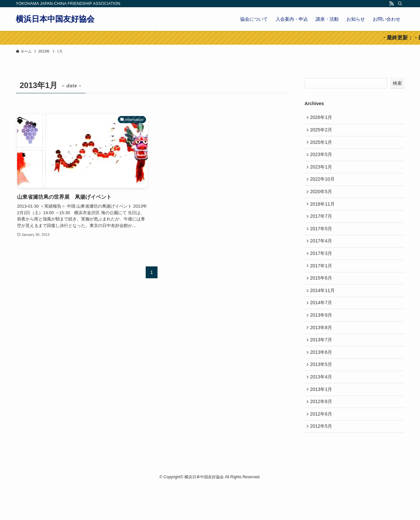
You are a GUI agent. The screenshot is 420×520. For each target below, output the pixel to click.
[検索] (400, 4)
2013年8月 (322, 350)
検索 (397, 83)
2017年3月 (322, 268)
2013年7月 (322, 364)
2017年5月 (322, 241)
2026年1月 (322, 118)
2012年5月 (322, 460)
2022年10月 (324, 186)
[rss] (391, 4)
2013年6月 (322, 378)
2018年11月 (324, 214)
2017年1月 (322, 282)
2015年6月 (322, 296)
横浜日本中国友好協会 (55, 19)
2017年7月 (322, 227)
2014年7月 (322, 323)
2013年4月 (322, 405)
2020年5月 (322, 200)
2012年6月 (322, 446)
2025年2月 (322, 132)
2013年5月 (322, 391)
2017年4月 (322, 255)
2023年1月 (322, 173)
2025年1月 (322, 146)
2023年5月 (322, 159)
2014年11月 (324, 309)
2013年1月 (322, 419)
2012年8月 (322, 432)
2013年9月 (322, 337)
